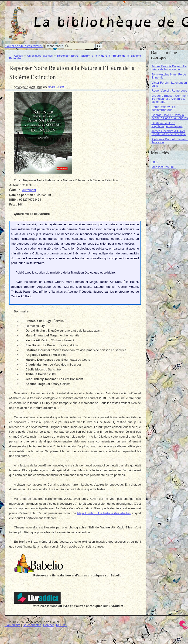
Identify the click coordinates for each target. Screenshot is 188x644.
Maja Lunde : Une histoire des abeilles (104, 513)
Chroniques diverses (40, 56)
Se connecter (32, 625)
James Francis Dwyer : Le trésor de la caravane (169, 68)
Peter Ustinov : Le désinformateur (163, 108)
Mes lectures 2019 (164, 167)
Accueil (18, 56)
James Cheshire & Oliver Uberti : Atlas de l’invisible (169, 133)
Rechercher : (54, 46)
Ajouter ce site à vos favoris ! (24, 46)
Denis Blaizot (56, 87)
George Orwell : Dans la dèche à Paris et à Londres (169, 116)
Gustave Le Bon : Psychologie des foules (167, 125)
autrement (29, 190)
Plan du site (13, 625)
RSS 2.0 (62, 625)
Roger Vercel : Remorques (169, 91)
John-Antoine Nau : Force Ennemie (169, 76)
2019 (155, 162)
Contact (48, 625)
